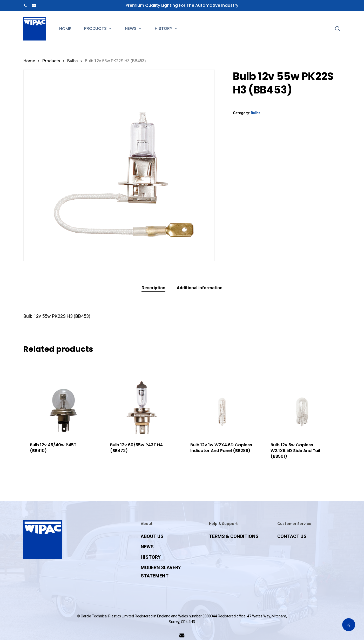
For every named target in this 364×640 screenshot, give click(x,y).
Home (29, 61)
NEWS (147, 547)
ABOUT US (152, 536)
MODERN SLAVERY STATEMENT (161, 572)
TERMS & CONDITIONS (234, 536)
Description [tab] (153, 288)
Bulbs (72, 61)
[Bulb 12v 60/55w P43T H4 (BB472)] (142, 398)
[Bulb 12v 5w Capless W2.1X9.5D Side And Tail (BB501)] (302, 398)
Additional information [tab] (200, 288)
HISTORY (151, 557)
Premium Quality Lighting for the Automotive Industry (182, 5)
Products (51, 61)
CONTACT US (292, 536)
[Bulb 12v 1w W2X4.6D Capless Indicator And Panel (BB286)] (222, 398)
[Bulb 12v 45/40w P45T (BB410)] (61, 398)
